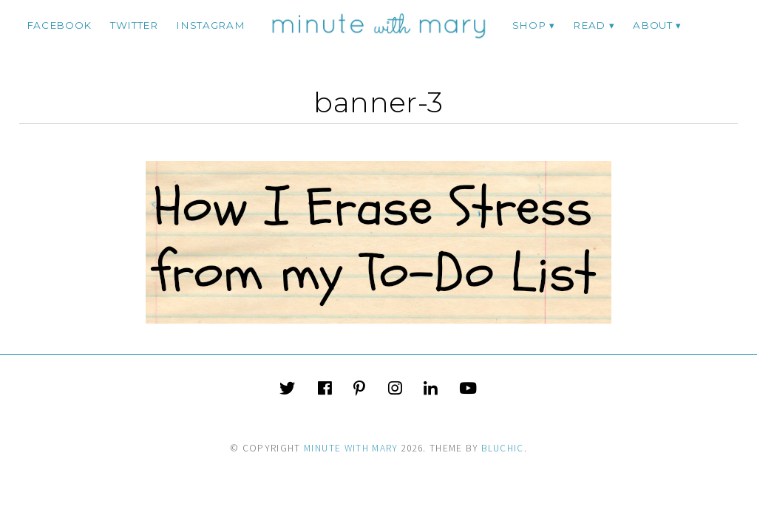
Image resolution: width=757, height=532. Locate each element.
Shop (529, 25)
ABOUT (652, 25)
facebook (59, 25)
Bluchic (502, 448)
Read (589, 25)
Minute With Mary (351, 448)
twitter (134, 25)
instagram (210, 25)
